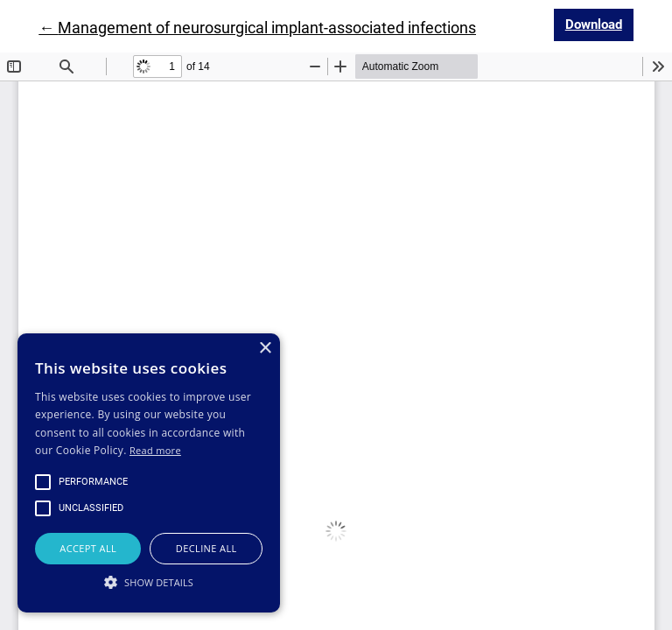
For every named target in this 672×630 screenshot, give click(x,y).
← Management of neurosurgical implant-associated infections (257, 28)
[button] (149, 582)
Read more (155, 450)
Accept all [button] (88, 548)
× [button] (265, 349)
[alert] (149, 473)
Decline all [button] (206, 548)
